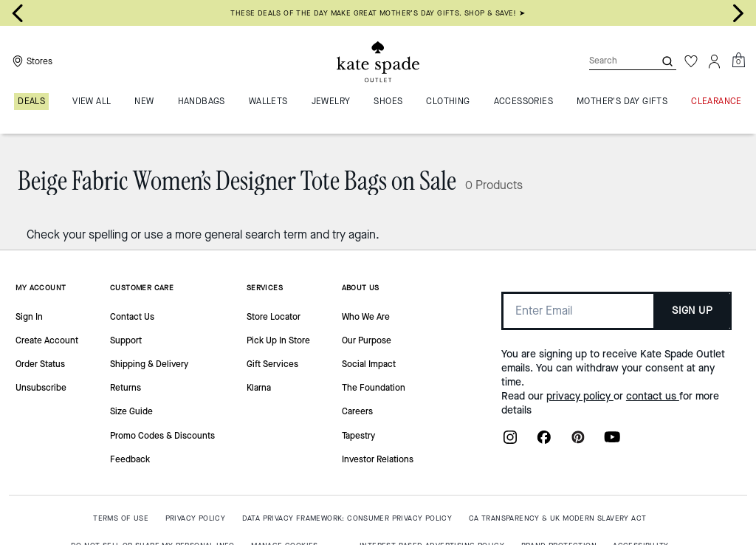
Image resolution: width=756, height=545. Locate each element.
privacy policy (580, 396)
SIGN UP (692, 311)
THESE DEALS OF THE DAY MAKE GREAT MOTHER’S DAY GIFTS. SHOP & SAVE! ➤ (378, 13)
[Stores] (31, 61)
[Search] (610, 61)
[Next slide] (738, 13)
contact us (653, 396)
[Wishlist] (691, 61)
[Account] (715, 61)
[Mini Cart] (738, 61)
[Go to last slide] (18, 13)
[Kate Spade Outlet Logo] (378, 61)
